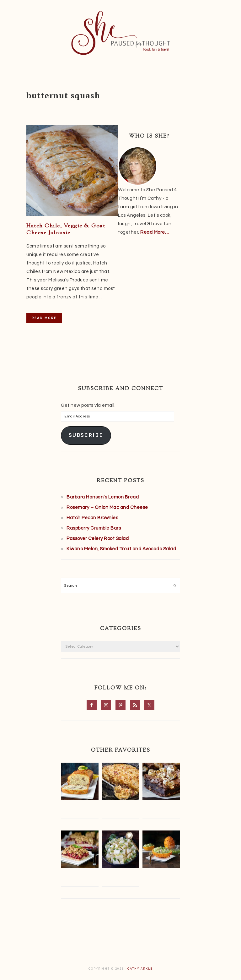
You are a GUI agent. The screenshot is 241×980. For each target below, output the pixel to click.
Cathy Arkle (140, 969)
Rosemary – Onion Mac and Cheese (107, 507)
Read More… (155, 232)
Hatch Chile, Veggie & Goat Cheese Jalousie (66, 230)
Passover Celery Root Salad (98, 539)
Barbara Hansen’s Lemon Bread (103, 497)
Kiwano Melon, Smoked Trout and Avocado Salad (121, 549)
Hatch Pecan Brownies (92, 518)
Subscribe (86, 435)
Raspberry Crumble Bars (94, 528)
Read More (44, 318)
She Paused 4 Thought (120, 33)
